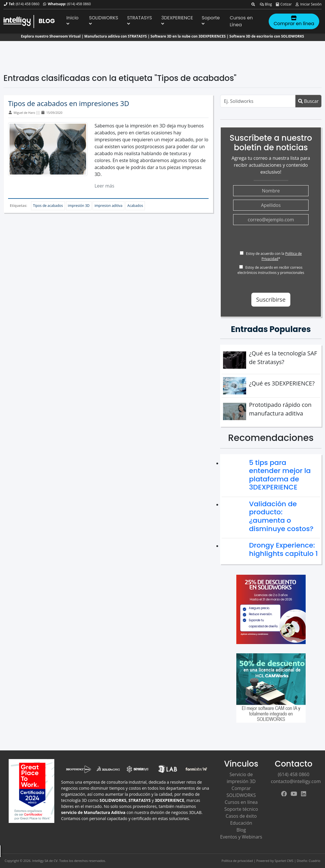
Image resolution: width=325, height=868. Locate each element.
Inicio (73, 20)
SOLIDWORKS (104, 20)
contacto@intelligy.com (296, 781)
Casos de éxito (241, 816)
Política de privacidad (237, 861)
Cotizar (284, 4)
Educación (241, 823)
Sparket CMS (284, 861)
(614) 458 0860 (27, 4)
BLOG (47, 21)
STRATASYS (140, 20)
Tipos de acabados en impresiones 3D (69, 103)
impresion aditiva (108, 206)
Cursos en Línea (241, 21)
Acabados (135, 206)
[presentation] (277, 240)
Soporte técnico (241, 809)
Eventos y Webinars (241, 837)
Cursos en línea (241, 802)
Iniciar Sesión (308, 4)
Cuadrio (315, 861)
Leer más (104, 186)
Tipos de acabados (48, 206)
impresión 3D (79, 206)
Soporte (211, 20)
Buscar (308, 101)
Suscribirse (271, 299)
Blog (266, 4)
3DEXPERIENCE (177, 20)
